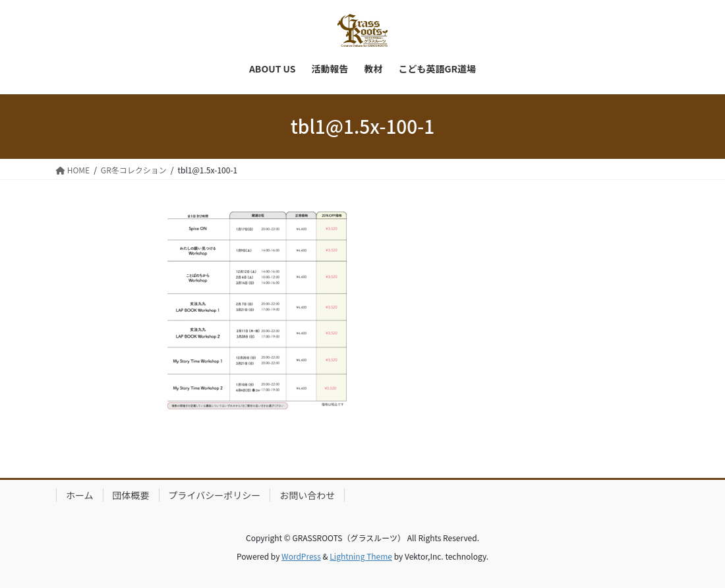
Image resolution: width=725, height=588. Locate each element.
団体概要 (131, 495)
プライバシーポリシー (215, 495)
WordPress (301, 556)
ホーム (80, 495)
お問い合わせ (307, 495)
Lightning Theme (361, 556)
